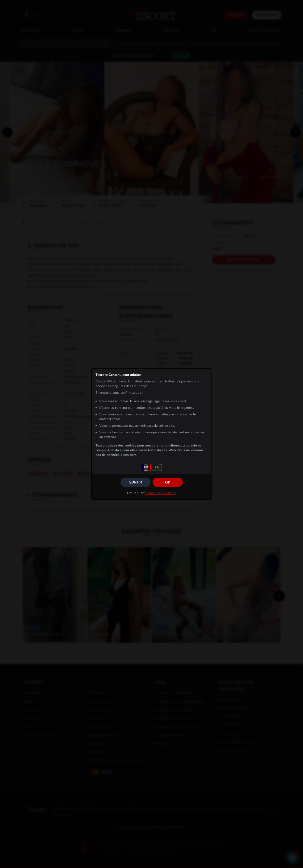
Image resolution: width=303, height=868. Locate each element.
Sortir (136, 482)
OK (168, 482)
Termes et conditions (161, 493)
